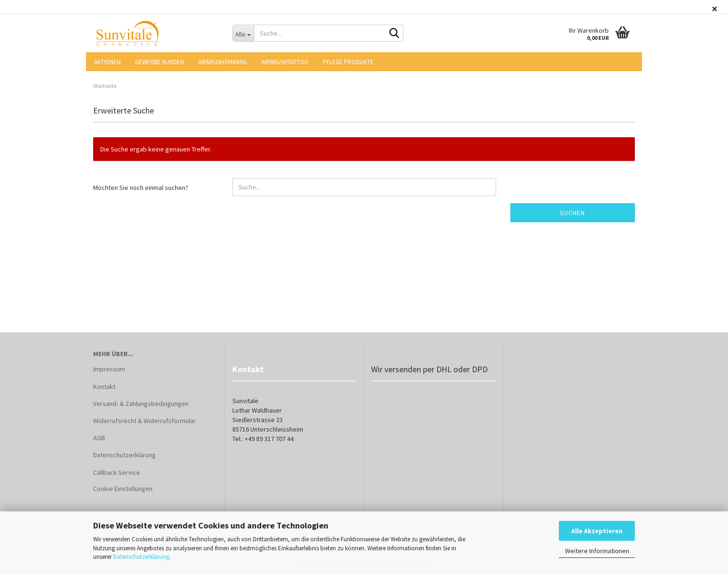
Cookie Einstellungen (123, 489)
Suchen (572, 213)
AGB (99, 438)
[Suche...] (243, 33)
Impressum (109, 369)
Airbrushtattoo (285, 62)
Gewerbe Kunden (159, 62)
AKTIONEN (107, 62)
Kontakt (104, 386)
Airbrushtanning (223, 62)
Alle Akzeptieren (597, 531)
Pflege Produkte (348, 62)
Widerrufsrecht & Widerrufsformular (144, 421)
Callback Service (117, 472)
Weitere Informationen (597, 551)
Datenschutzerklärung (141, 557)
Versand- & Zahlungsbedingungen (141, 404)
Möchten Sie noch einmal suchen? (141, 188)
